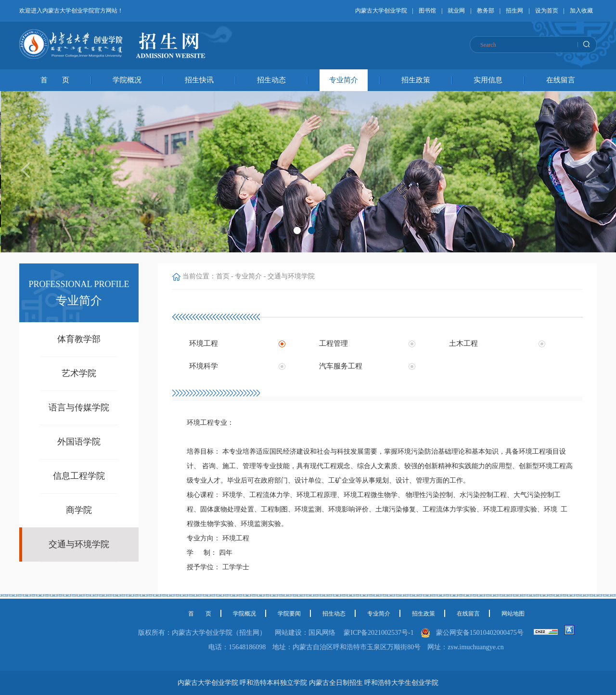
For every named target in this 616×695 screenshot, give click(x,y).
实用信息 (488, 80)
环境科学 (204, 366)
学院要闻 (289, 614)
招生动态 (271, 80)
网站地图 (513, 614)
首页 (223, 276)
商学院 (79, 510)
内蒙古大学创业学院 (381, 11)
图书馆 (427, 11)
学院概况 (127, 80)
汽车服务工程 (341, 366)
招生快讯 (199, 80)
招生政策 (416, 80)
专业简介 (344, 80)
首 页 (55, 80)
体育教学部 (79, 339)
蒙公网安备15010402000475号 (481, 633)
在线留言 (561, 80)
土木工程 (463, 343)
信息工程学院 (79, 476)
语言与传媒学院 (79, 407)
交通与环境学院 (79, 544)
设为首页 (547, 11)
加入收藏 (581, 11)
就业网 (456, 11)
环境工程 (204, 343)
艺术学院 (79, 373)
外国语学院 (79, 442)
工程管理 (334, 343)
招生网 (514, 11)
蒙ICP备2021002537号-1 (379, 633)
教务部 (486, 11)
